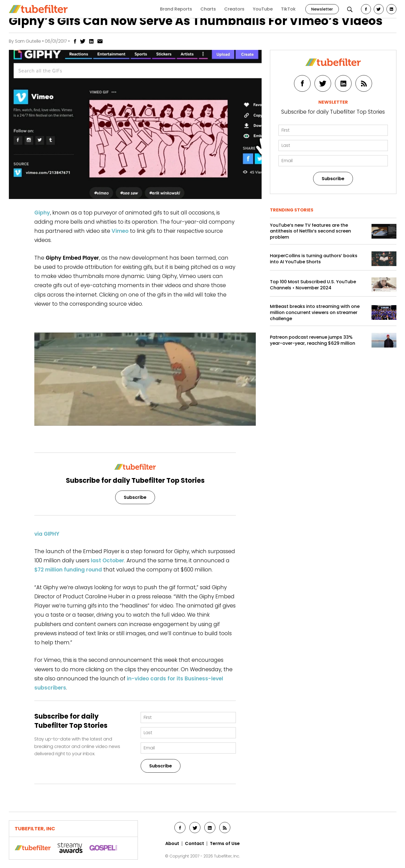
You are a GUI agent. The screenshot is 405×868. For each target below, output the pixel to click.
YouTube (263, 9)
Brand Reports (176, 9)
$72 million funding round (68, 570)
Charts (208, 9)
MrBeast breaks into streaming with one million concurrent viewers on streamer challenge (315, 312)
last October (108, 561)
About (172, 844)
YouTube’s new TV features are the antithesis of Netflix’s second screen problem (310, 231)
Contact (194, 844)
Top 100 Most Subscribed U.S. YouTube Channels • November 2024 (313, 285)
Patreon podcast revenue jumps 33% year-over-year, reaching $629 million (313, 340)
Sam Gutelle (28, 41)
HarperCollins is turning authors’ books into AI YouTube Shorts (314, 259)
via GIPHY (47, 534)
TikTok (288, 9)
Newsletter (322, 9)
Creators (234, 9)
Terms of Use (225, 844)
